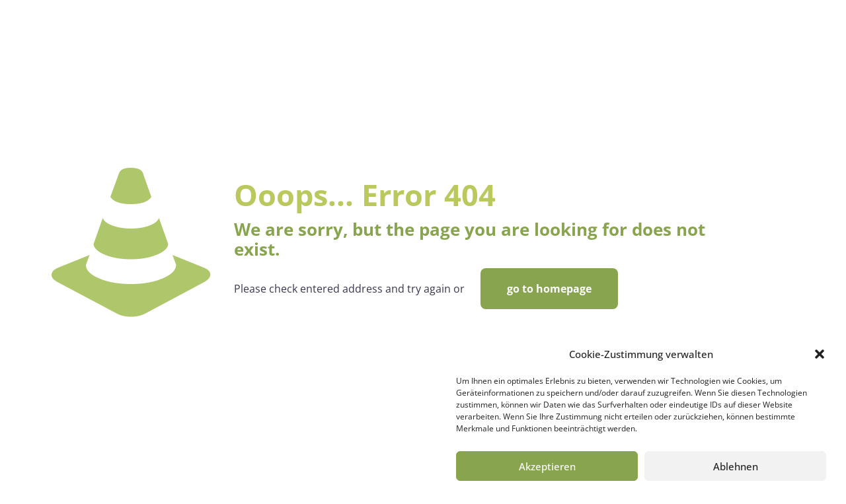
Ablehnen (736, 466)
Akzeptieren (547, 466)
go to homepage (549, 289)
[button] (820, 354)
